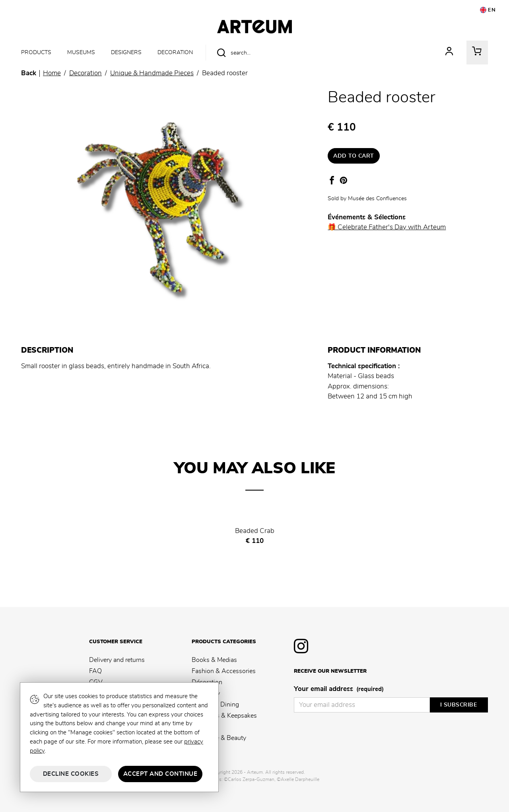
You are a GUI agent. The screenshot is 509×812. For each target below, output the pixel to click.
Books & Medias (214, 660)
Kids (198, 727)
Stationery (206, 693)
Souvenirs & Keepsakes (224, 716)
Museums (81, 52)
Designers (126, 52)
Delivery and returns (117, 660)
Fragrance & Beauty (219, 738)
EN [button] (488, 10)
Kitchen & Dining (215, 705)
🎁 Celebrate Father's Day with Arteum (387, 227)
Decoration (175, 52)
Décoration (207, 682)
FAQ (95, 671)
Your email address (339, 689)
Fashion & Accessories (224, 671)
